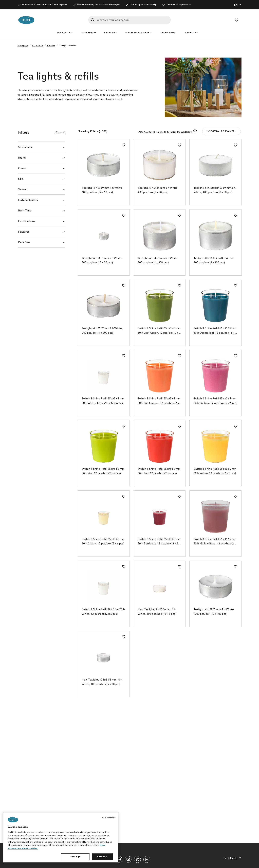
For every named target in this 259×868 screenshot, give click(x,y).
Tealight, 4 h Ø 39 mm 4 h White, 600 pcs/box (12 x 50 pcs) (102, 190)
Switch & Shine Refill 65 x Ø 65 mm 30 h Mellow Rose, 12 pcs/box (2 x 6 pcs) (215, 542)
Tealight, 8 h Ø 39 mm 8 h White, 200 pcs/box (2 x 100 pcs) (214, 260)
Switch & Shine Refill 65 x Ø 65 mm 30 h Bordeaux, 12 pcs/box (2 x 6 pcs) (159, 542)
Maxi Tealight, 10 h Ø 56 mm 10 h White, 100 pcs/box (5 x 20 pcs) (102, 682)
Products (64, 33)
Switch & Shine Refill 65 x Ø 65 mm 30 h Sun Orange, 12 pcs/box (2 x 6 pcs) (159, 401)
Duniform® (191, 33)
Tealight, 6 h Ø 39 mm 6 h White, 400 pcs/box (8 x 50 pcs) (158, 190)
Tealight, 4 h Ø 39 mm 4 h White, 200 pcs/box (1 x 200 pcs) (102, 331)
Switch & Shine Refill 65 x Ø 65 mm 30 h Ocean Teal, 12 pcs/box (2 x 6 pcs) (215, 331)
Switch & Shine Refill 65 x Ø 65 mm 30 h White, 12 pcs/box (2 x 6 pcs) (103, 401)
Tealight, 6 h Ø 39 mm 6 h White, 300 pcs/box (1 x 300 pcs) (158, 260)
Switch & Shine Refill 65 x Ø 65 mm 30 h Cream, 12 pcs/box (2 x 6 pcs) (103, 541)
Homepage (23, 46)
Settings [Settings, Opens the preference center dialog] (75, 857)
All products (38, 46)
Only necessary (109, 817)
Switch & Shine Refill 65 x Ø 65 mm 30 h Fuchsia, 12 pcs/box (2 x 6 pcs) (215, 401)
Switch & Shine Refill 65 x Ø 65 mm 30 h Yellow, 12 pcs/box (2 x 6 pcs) (215, 471)
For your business (137, 33)
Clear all (60, 133)
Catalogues (168, 33)
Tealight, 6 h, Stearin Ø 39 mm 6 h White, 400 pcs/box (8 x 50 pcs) (215, 190)
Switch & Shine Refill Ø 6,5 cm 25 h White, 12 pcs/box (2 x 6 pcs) (103, 612)
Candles (51, 46)
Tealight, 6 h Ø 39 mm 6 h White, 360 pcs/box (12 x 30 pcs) (102, 260)
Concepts (87, 33)
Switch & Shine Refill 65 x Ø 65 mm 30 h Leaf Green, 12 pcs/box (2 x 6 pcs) (159, 331)
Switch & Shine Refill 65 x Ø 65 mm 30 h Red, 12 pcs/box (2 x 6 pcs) (159, 471)
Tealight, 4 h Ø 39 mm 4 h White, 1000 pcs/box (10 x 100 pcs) (214, 612)
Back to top (232, 858)
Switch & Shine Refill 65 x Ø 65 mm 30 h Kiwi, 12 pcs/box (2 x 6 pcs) (103, 471)
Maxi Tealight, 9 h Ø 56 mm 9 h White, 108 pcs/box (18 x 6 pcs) (157, 612)
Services (110, 33)
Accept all (102, 857)
